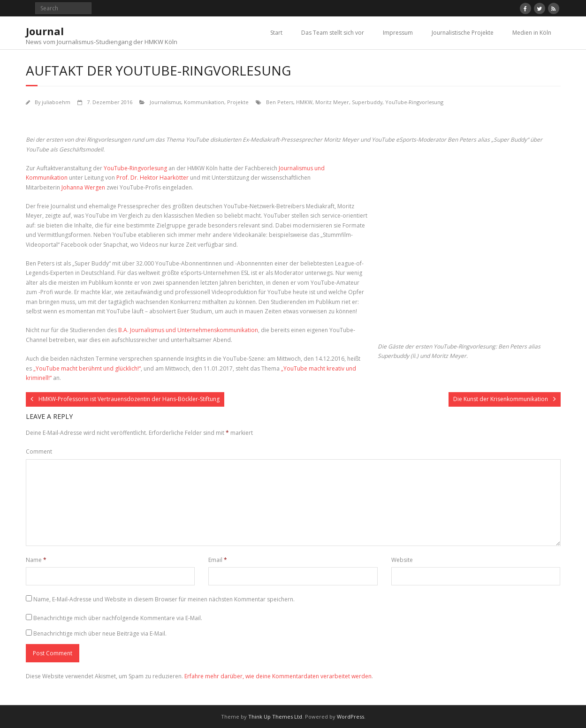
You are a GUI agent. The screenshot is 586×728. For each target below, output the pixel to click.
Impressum (398, 33)
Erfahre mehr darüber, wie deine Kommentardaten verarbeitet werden (278, 676)
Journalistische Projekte (463, 33)
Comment (39, 451)
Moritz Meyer (332, 102)
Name (36, 560)
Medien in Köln (532, 33)
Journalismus (165, 102)
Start (276, 33)
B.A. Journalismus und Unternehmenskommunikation (188, 330)
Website (402, 560)
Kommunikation (204, 102)
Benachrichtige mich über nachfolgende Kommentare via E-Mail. (118, 618)
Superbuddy (367, 102)
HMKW (304, 102)
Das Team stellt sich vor (333, 33)
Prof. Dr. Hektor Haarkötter (152, 178)
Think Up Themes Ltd (275, 717)
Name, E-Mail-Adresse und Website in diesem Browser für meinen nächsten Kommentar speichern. (164, 599)
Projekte (238, 102)
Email (218, 560)
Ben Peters (280, 102)
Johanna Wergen (83, 187)
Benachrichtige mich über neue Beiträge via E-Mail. (100, 633)
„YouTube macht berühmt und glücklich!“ (87, 368)
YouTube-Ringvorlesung (414, 102)
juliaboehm (56, 102)
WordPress (350, 717)
